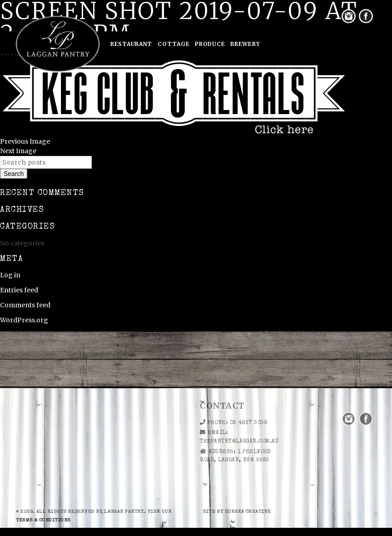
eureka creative (248, 512)
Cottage (174, 44)
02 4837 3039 (249, 404)
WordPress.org (24, 320)
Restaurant (131, 44)
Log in (10, 275)
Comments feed (25, 305)
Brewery (245, 44)
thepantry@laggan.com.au (239, 423)
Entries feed (19, 290)
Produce (210, 44)
